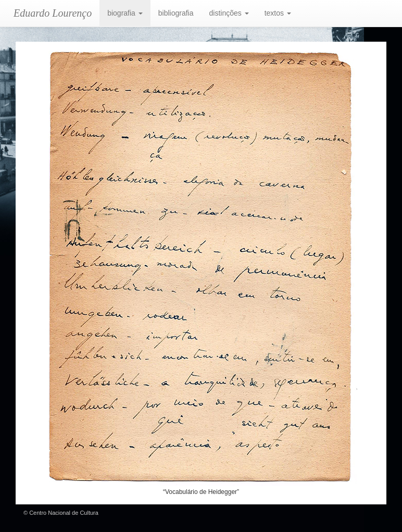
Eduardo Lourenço (53, 13)
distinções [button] (229, 13)
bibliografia (176, 13)
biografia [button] (125, 13)
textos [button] (278, 13)
